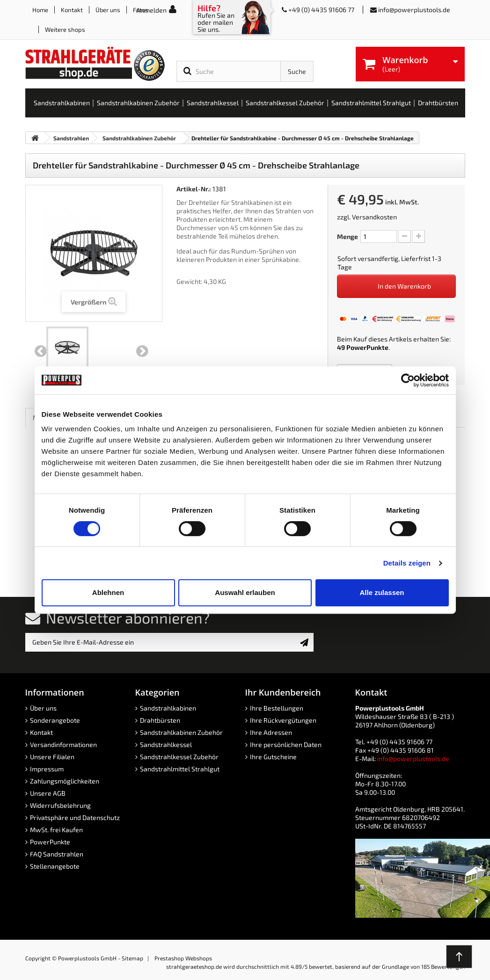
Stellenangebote (55, 866)
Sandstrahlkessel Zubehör (179, 757)
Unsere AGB (48, 793)
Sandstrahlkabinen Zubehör (181, 732)
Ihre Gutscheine (273, 757)
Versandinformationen (63, 744)
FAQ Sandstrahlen (57, 854)
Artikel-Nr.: (194, 189)
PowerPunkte (367, 347)
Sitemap (132, 958)
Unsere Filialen (52, 757)
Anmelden (151, 10)
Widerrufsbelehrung (60, 805)
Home (40, 10)
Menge (347, 236)
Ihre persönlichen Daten (286, 744)
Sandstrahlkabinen (168, 708)
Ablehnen (108, 592)
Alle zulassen (382, 592)
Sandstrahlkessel (166, 744)
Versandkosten (374, 217)
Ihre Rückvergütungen (283, 720)
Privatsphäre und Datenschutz (75, 817)
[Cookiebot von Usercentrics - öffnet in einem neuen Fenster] (408, 380)
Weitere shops (65, 29)
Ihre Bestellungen (277, 708)
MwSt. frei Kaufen (56, 830)
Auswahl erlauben (245, 592)
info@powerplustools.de (414, 10)
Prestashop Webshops (183, 958)
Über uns (108, 10)
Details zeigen (407, 563)
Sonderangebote (55, 720)
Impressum (47, 769)
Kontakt (72, 10)
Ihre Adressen (271, 732)
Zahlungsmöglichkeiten (65, 781)
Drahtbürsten (160, 720)
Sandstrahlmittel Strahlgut (180, 769)
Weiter (142, 351)
